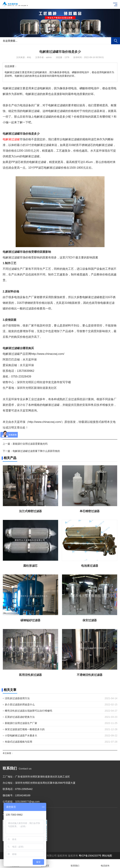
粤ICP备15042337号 (90, 856)
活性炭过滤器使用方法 (17, 698)
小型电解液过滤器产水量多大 (21, 735)
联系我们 (75, 864)
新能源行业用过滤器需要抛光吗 (30, 444)
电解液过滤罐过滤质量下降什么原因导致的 (36, 451)
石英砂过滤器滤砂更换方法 (20, 717)
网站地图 (107, 856)
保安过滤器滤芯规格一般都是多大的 (25, 729)
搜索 (116, 41)
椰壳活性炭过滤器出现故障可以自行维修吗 (28, 711)
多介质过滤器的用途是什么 (20, 704)
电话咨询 (105, 864)
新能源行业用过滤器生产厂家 (21, 723)
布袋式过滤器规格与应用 (18, 742)
